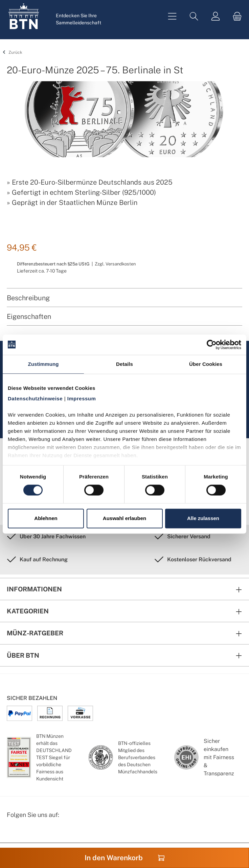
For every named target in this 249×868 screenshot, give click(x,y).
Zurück (12, 52)
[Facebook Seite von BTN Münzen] (13, 832)
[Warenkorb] (235, 16)
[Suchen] (194, 16)
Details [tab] (124, 364)
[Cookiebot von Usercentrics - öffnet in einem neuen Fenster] (212, 345)
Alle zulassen (203, 518)
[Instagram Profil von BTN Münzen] (29, 832)
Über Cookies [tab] (206, 364)
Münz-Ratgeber (35, 633)
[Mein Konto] (216, 16)
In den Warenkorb (125, 858)
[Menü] (172, 16)
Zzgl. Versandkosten (115, 264)
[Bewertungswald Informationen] (46, 832)
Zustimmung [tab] (43, 364)
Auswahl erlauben (124, 518)
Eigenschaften (29, 316)
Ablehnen (46, 518)
